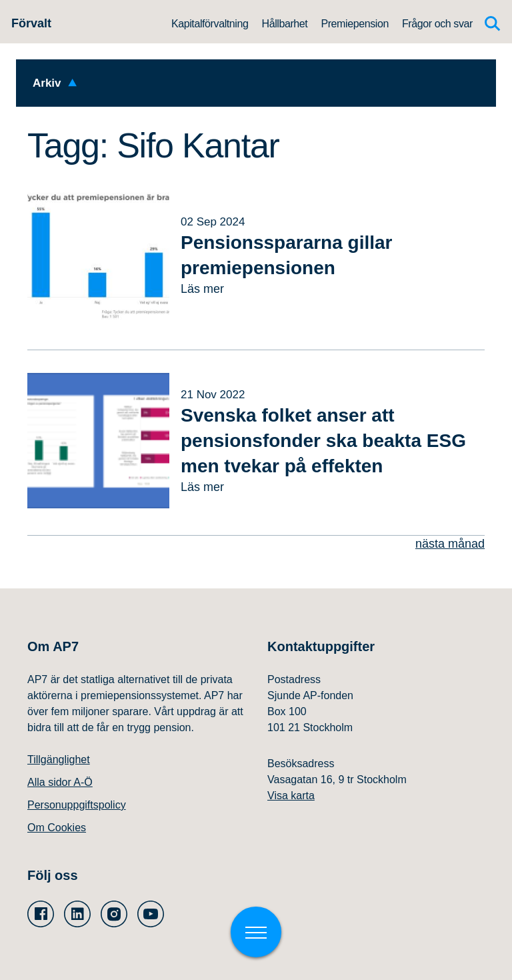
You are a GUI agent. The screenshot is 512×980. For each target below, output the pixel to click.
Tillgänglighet (59, 760)
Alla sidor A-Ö (60, 782)
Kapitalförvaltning (210, 24)
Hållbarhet (284, 24)
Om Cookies (57, 828)
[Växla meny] (256, 932)
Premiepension (355, 24)
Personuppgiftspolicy (77, 805)
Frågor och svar (437, 24)
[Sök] (493, 24)
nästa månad (450, 544)
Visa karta (291, 796)
